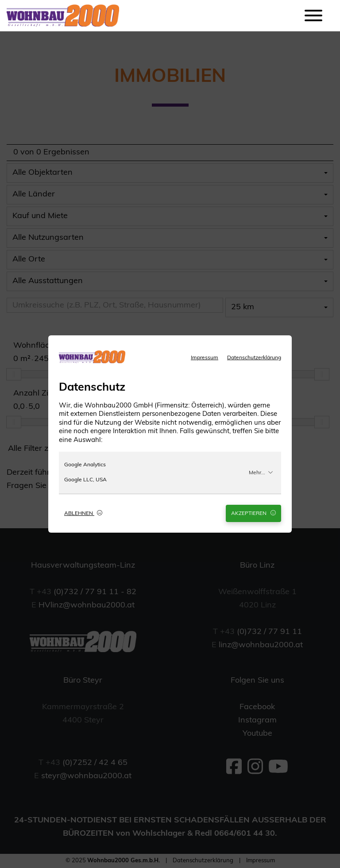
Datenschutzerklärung (254, 358)
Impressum (205, 358)
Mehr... (261, 472)
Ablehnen (83, 513)
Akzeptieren (253, 513)
